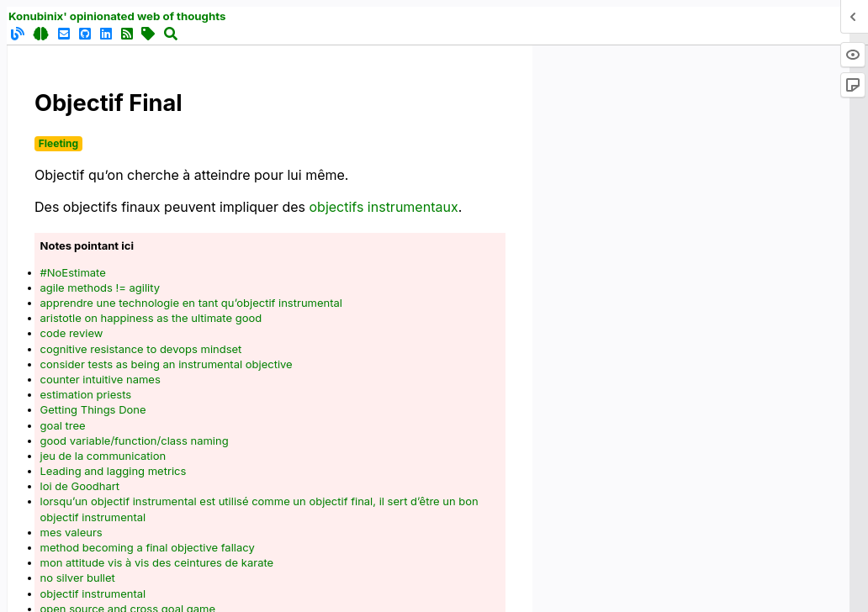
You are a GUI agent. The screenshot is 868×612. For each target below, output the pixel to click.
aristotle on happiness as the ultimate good (151, 318)
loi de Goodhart (80, 486)
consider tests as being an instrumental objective (167, 364)
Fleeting (58, 143)
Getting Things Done (93, 409)
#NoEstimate (73, 272)
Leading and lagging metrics (114, 471)
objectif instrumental (93, 594)
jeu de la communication (103, 456)
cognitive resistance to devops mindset (141, 349)
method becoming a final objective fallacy (148, 547)
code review (72, 333)
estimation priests (86, 394)
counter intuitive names (101, 379)
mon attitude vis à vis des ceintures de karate (157, 562)
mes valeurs (71, 532)
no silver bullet (78, 578)
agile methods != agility (101, 288)
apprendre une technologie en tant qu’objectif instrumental (191, 303)
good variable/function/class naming (135, 441)
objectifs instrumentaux (384, 207)
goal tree (63, 425)
